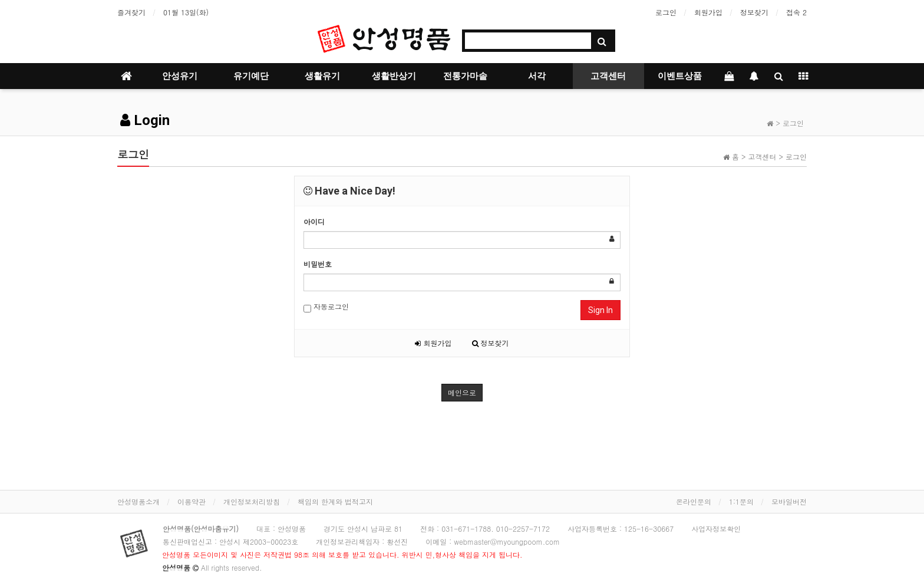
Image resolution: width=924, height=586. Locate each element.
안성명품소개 (138, 501)
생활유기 (322, 76)
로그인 (666, 12)
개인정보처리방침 (252, 501)
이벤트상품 (680, 76)
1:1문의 (741, 501)
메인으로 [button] (462, 392)
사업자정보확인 (716, 529)
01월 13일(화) (186, 12)
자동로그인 (326, 307)
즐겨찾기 (131, 12)
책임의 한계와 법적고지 (335, 501)
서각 (537, 76)
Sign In (600, 310)
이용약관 (192, 501)
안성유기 (180, 76)
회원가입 (708, 12)
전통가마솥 (465, 76)
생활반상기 (394, 76)
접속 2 (796, 12)
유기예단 (251, 76)
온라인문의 (694, 501)
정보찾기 (754, 12)
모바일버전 (789, 501)
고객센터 (608, 76)
